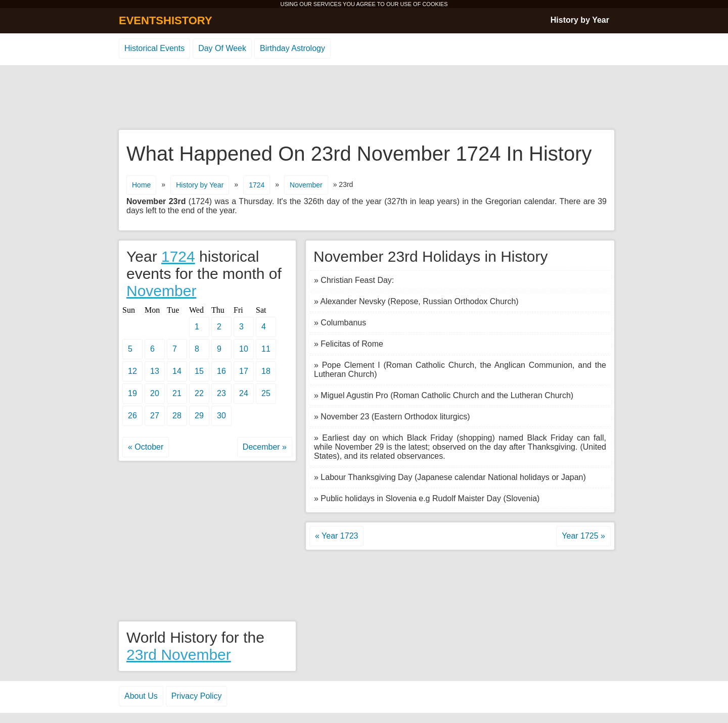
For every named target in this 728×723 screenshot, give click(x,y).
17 (244, 371)
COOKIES (435, 4)
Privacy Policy (197, 696)
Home (141, 185)
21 (177, 393)
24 (244, 393)
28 (177, 416)
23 (221, 393)
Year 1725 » (583, 536)
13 (155, 371)
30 (221, 416)
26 (132, 416)
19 (132, 393)
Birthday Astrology (292, 48)
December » (265, 447)
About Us (141, 696)
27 (155, 416)
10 (244, 349)
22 (199, 393)
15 (199, 371)
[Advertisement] (364, 98)
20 (155, 393)
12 (132, 371)
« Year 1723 (336, 536)
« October (146, 447)
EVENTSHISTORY (166, 20)
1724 (257, 185)
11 (266, 349)
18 (266, 371)
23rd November (179, 655)
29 (199, 416)
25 (266, 393)
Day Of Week (222, 48)
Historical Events (154, 48)
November (306, 185)
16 (221, 371)
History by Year (580, 20)
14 (177, 371)
